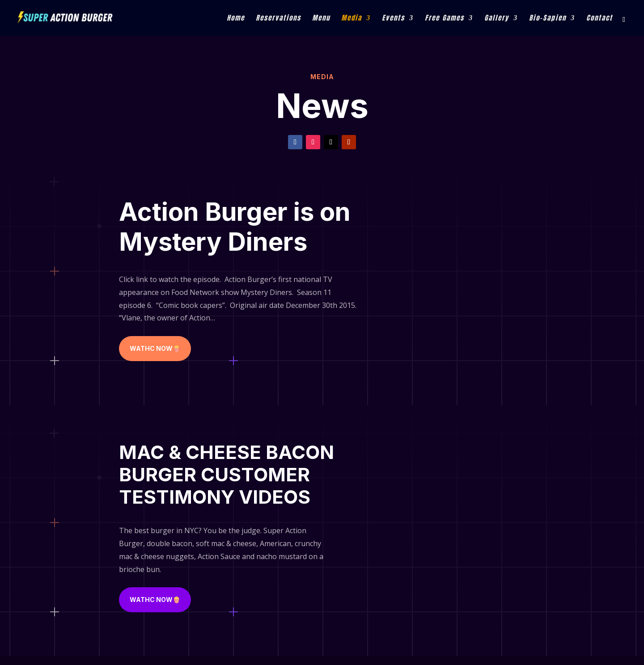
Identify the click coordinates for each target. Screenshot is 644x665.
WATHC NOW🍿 (155, 348)
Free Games (445, 19)
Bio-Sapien (548, 19)
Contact (600, 19)
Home (236, 19)
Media (352, 19)
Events (393, 19)
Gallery (497, 19)
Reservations (278, 19)
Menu (321, 19)
